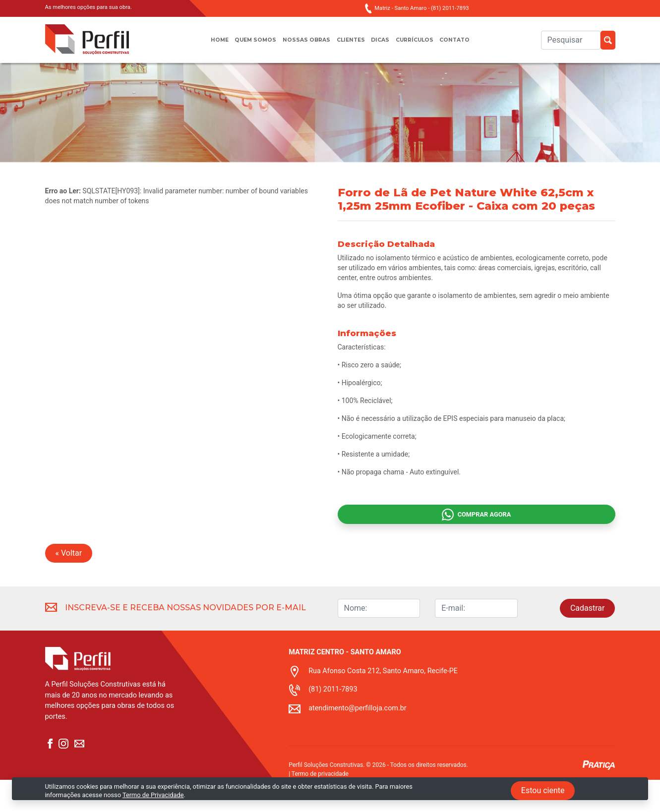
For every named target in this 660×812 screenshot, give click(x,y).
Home (206, 45)
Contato (468, 45)
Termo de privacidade (320, 806)
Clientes (351, 45)
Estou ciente (543, 790)
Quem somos (246, 45)
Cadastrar (588, 640)
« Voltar (69, 585)
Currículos (422, 45)
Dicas (384, 45)
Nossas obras (302, 45)
